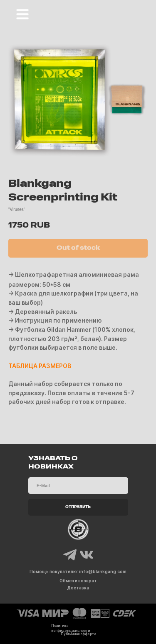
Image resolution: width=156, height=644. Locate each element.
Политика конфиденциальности (71, 628)
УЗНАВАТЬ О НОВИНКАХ (53, 463)
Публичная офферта (78, 634)
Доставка (78, 588)
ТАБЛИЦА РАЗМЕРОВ (40, 366)
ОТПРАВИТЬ (78, 507)
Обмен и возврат (78, 581)
